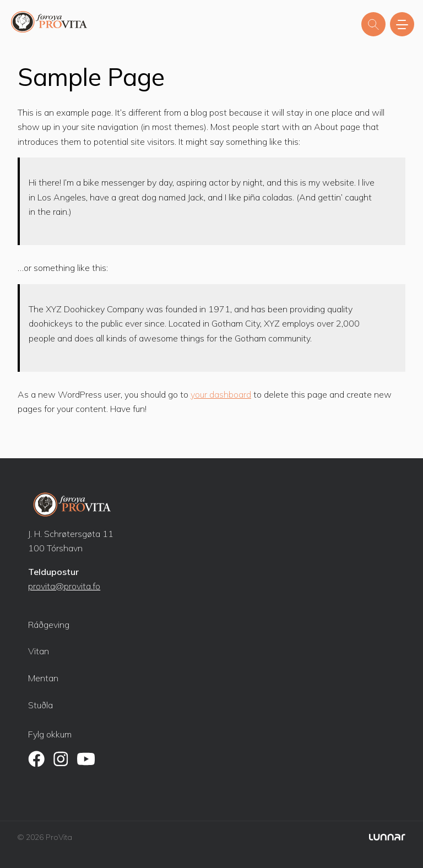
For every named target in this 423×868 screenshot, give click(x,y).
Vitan (39, 651)
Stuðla (40, 705)
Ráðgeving (49, 625)
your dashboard (221, 394)
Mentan (43, 678)
